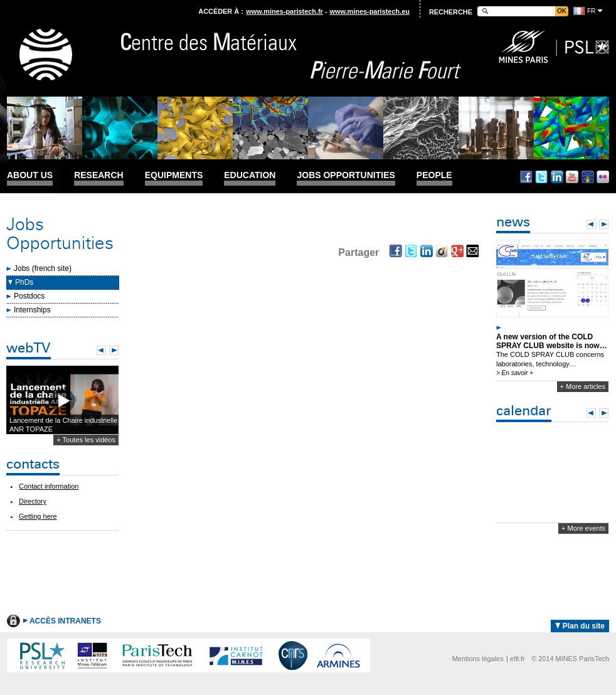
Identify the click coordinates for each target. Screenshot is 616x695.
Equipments (174, 175)
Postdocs (29, 296)
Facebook (526, 177)
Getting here (38, 516)
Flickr (603, 177)
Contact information (49, 486)
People (434, 175)
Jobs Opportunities (346, 175)
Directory (33, 501)
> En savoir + (515, 373)
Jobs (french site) (43, 268)
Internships (32, 310)
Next (114, 350)
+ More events (583, 528)
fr (591, 11)
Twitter (541, 177)
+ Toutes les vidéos (86, 440)
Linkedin (557, 177)
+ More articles (583, 386)
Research (99, 175)
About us (30, 175)
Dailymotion (588, 177)
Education (250, 175)
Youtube (572, 177)
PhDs (24, 282)
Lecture (62, 401)
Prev (101, 350)
